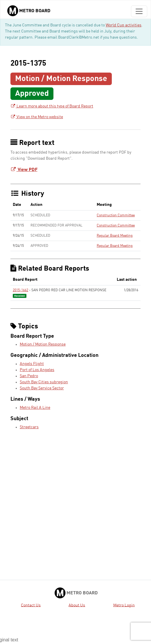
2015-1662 (20, 290)
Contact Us (31, 605)
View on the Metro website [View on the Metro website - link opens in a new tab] (37, 117)
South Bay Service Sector (42, 388)
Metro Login (124, 605)
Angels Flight (32, 364)
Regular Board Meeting (115, 236)
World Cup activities (124, 25)
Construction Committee (116, 215)
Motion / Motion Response (43, 344)
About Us (77, 605)
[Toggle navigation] (139, 11)
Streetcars (29, 427)
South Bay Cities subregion (44, 382)
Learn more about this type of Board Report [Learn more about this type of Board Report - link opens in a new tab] (52, 106)
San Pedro (29, 376)
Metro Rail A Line (35, 408)
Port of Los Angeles (37, 370)
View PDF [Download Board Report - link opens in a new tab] (24, 170)
